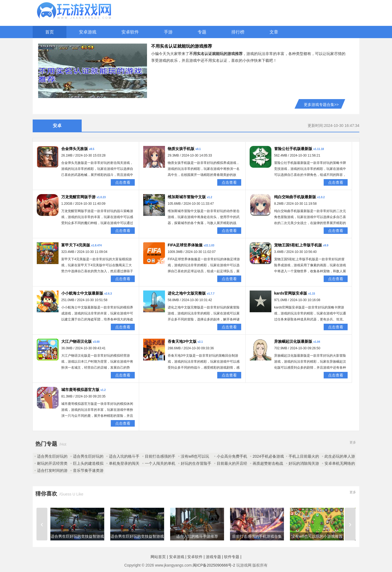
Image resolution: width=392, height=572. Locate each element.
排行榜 (238, 32)
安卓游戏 (88, 32)
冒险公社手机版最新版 (293, 149)
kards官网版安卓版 (291, 293)
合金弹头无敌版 (75, 149)
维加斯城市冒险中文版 (187, 197)
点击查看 (123, 182)
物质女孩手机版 (181, 149)
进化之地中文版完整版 (187, 293)
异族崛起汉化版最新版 (293, 341)
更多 (353, 442)
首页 (50, 32)
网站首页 (158, 557)
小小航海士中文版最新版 (82, 293)
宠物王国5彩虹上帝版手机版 (298, 245)
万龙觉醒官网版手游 (78, 197)
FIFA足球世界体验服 (185, 245)
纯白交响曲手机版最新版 (295, 197)
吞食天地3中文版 (182, 341)
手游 (168, 32)
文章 (274, 32)
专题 (202, 32)
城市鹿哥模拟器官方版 (80, 390)
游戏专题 (213, 557)
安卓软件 (130, 32)
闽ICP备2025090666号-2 (214, 565)
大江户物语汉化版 (76, 341)
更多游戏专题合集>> (321, 105)
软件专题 (232, 557)
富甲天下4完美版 (76, 245)
